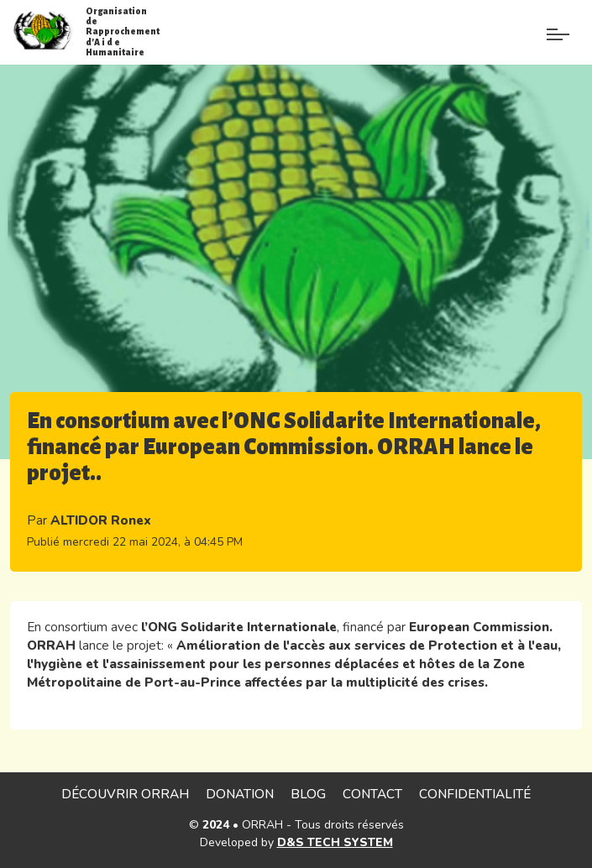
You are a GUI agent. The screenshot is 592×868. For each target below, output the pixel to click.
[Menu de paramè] (519, 40)
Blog (308, 794)
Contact (372, 794)
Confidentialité (475, 794)
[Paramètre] (558, 23)
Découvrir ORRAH (125, 794)
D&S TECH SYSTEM (335, 842)
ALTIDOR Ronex (101, 520)
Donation (240, 794)
